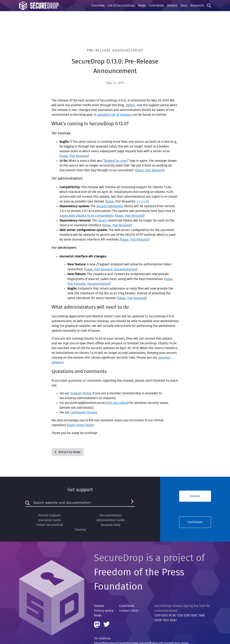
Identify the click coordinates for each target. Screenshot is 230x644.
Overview (98, 6)
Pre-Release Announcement (115, 51)
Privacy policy (104, 611)
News (142, 6)
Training (80, 530)
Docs (184, 6)
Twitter (130, 105)
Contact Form (129, 611)
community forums (84, 412)
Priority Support (50, 515)
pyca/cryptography (110, 206)
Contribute (156, 6)
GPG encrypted (117, 403)
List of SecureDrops (121, 6)
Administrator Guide (111, 520)
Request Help (111, 525)
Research (197, 6)
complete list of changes (114, 115)
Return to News (68, 452)
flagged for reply (116, 161)
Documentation (125, 269)
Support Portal (81, 393)
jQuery (102, 220)
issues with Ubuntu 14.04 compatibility (87, 216)
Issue (64, 156)
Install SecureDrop (50, 525)
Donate (172, 6)
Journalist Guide (50, 520)
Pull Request (79, 156)
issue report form (80, 425)
